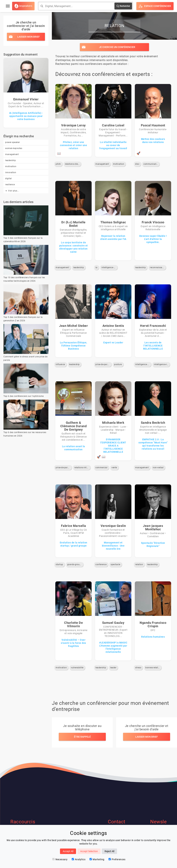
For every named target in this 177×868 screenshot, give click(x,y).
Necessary (60, 859)
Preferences (117, 859)
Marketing (97, 859)
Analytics (79, 859)
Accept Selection (89, 851)
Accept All (68, 851)
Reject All (109, 851)
